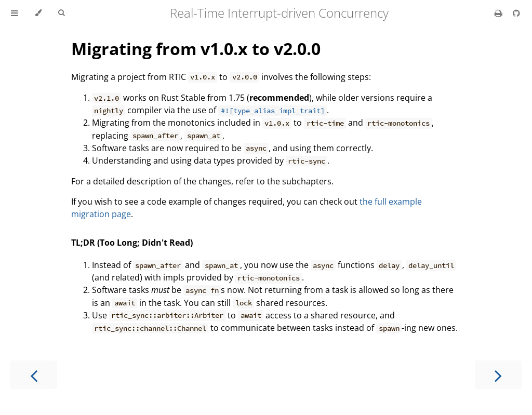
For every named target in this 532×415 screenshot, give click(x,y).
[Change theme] (38, 13)
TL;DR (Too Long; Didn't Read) (132, 243)
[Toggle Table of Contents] (15, 13)
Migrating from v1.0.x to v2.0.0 (196, 49)
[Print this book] (500, 13)
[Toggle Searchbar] (61, 13)
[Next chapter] (498, 375)
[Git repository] (516, 13)
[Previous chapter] (34, 375)
